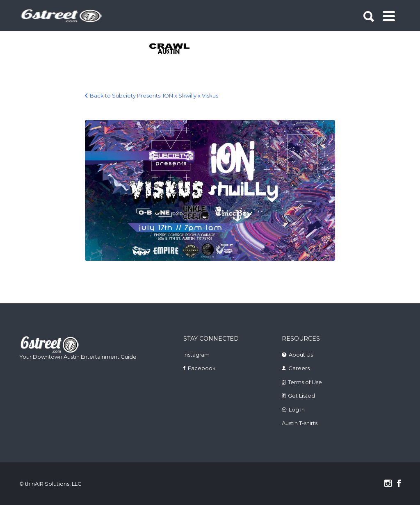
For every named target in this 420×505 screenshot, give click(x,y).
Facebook (202, 368)
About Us (301, 355)
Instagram (196, 355)
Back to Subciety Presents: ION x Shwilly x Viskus (154, 96)
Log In (297, 409)
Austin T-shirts (300, 423)
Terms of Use (305, 382)
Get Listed (301, 396)
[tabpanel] (170, 49)
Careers (299, 368)
